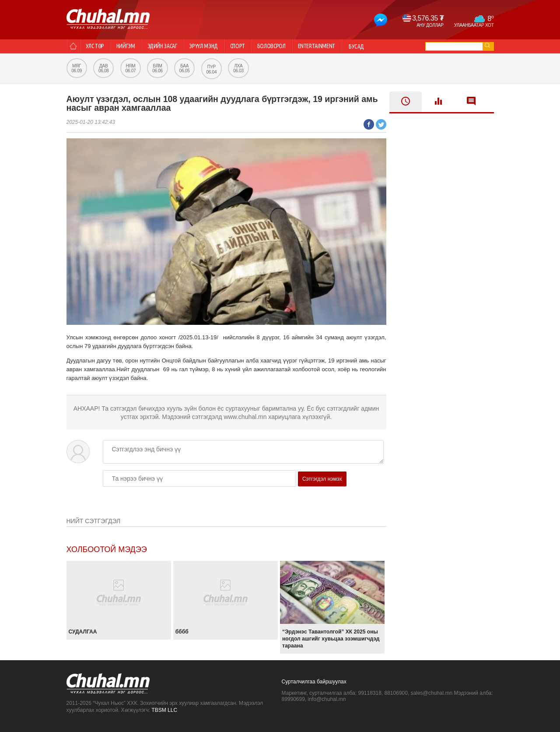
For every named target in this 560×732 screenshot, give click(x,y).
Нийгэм (131, 46)
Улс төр (97, 46)
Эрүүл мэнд (215, 46)
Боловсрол (290, 46)
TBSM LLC (164, 710)
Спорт (252, 46)
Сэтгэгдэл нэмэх (322, 479)
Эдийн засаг (170, 46)
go (487, 45)
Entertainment (339, 46)
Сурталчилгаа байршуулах (314, 682)
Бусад (381, 46)
